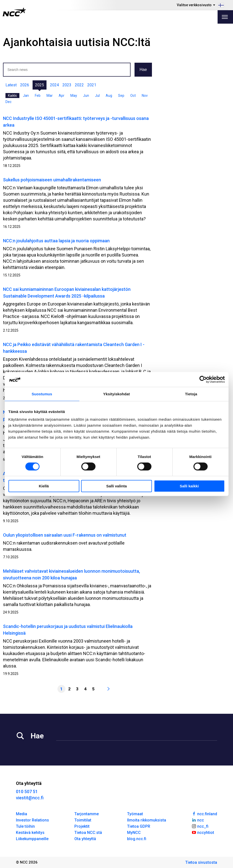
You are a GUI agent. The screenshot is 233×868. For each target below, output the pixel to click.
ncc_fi (200, 826)
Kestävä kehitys (30, 833)
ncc (198, 820)
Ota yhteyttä (85, 839)
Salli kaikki (189, 486)
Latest (11, 85)
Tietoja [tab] (191, 394)
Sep (121, 96)
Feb (38, 96)
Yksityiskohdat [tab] (116, 394)
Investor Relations (32, 820)
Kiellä (44, 486)
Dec (8, 102)
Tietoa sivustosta (201, 862)
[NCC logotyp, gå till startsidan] (14, 12)
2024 (54, 85)
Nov (145, 96)
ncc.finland (204, 814)
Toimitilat (83, 820)
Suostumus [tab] (42, 394)
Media (22, 814)
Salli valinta (116, 486)
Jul (97, 96)
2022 (79, 85)
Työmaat (135, 814)
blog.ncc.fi (137, 839)
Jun (86, 96)
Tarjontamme (87, 814)
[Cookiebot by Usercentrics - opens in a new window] (203, 379)
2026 (25, 85)
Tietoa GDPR (139, 826)
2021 (92, 85)
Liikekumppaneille (32, 839)
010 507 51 (27, 791)
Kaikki (12, 96)
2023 (67, 85)
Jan (26, 96)
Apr (62, 96)
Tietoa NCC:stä (88, 833)
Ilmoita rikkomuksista (147, 820)
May (74, 96)
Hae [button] (143, 70)
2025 (40, 85)
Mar (50, 96)
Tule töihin (25, 826)
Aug (109, 96)
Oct (133, 96)
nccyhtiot (203, 832)
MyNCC (134, 833)
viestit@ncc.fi (30, 798)
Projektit (82, 826)
